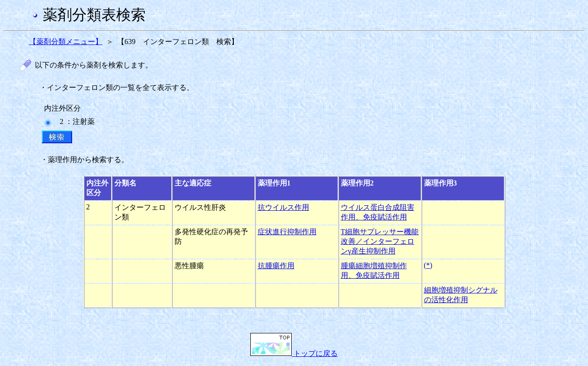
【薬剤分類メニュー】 (66, 42)
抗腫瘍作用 (276, 266)
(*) (428, 265)
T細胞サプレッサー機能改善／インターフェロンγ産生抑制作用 (380, 241)
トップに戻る (294, 353)
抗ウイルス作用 (283, 207)
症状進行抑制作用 (287, 232)
